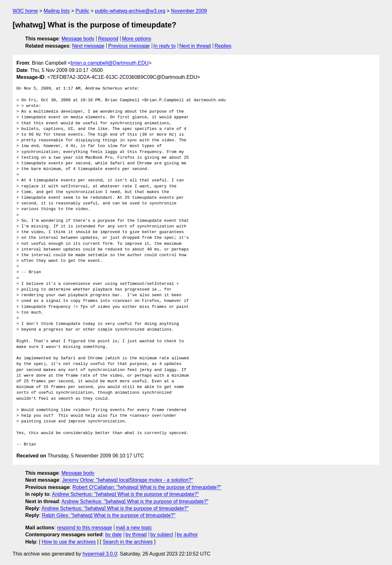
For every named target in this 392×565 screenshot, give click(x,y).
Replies (223, 46)
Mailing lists (57, 11)
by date (113, 535)
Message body (78, 39)
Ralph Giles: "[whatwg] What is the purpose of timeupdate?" (108, 515)
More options (137, 39)
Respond (108, 39)
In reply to (164, 46)
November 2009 (189, 11)
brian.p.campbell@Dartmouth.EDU (110, 63)
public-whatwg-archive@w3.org (130, 11)
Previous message (129, 46)
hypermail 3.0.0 (100, 554)
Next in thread (195, 46)
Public (82, 11)
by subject (162, 535)
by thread (136, 535)
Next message (88, 46)
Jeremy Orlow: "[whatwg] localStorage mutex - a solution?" (128, 480)
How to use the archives (69, 542)
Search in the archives (128, 542)
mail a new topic (134, 528)
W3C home (25, 11)
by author (187, 535)
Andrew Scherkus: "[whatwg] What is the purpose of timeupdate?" (125, 494)
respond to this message (84, 528)
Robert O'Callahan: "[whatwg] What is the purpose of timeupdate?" (147, 487)
